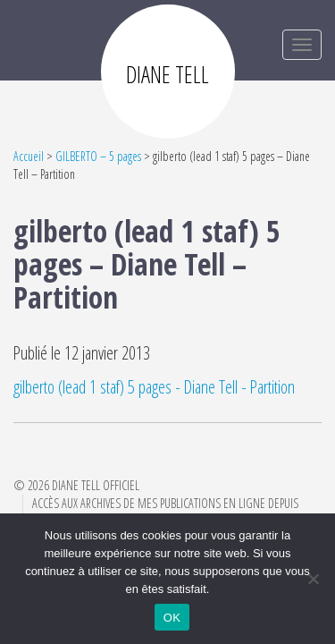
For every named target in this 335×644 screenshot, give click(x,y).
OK (172, 618)
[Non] (313, 579)
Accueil (29, 156)
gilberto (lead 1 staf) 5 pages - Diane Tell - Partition (154, 387)
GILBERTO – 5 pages (98, 156)
